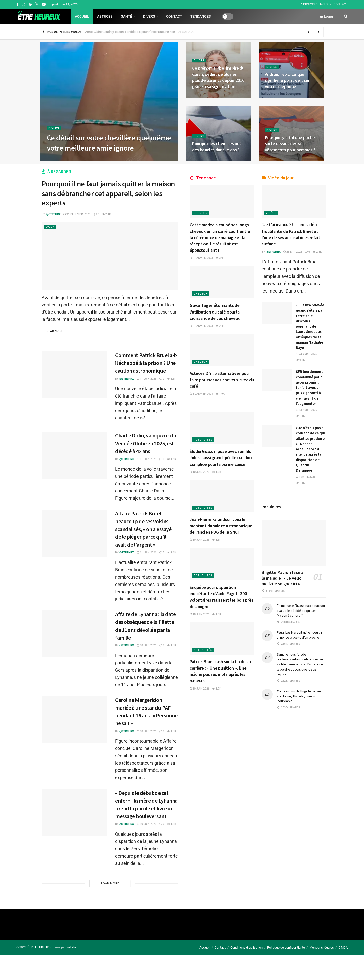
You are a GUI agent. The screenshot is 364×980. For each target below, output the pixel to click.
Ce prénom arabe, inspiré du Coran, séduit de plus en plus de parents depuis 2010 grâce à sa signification (218, 77)
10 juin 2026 (147, 645)
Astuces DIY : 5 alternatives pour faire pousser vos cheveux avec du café (219, 370)
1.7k (220, 676)
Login (327, 16)
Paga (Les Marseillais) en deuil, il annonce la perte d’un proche (298, 705)
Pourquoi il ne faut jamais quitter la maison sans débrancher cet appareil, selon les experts (108, 193)
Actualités (207, 426)
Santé (127, 16)
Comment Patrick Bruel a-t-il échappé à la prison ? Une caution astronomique (146, 363)
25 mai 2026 (297, 249)
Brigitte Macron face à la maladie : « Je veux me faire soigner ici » (282, 643)
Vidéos (275, 210)
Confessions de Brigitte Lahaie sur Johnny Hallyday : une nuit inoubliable (300, 774)
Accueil (82, 16)
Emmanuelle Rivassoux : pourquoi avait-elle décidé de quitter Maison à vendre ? (301, 678)
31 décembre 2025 (77, 214)
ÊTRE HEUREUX (38, 947)
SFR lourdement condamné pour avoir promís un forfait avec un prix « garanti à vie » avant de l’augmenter (310, 423)
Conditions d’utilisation (246, 947)
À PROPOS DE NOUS (317, 4)
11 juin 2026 (147, 379)
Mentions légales (322, 947)
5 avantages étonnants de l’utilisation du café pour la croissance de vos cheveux (219, 305)
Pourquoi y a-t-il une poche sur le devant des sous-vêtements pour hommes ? (290, 144)
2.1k (106, 214)
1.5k (172, 459)
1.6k (172, 379)
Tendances (195, 16)
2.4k (224, 320)
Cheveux (204, 211)
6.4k (304, 384)
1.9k (224, 384)
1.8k (172, 645)
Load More (110, 883)
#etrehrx (72, 947)
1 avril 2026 (309, 544)
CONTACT (341, 4)
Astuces (105, 16)
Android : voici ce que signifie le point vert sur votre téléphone (287, 80)
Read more (55, 331)
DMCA (343, 947)
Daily (50, 227)
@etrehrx (53, 214)
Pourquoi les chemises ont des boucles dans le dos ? (217, 147)
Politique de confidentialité (286, 947)
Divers (146, 16)
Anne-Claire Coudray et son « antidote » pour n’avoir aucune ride (133, 32)
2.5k (270, 255)
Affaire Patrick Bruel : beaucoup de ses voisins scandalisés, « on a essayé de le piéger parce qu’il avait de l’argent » (143, 529)
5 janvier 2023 (205, 255)
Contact (169, 16)
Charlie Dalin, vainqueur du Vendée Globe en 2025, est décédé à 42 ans (146, 443)
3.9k (224, 255)
